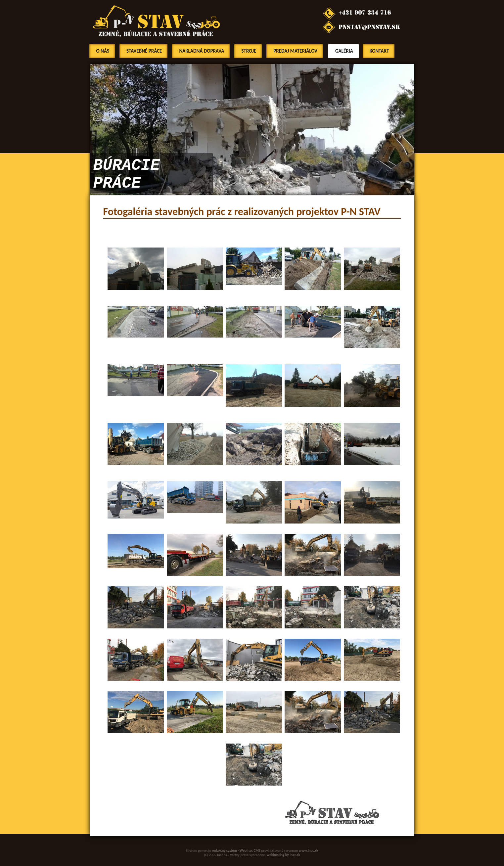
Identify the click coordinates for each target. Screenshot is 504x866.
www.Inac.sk (309, 851)
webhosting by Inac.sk (283, 855)
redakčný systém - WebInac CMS (236, 851)
